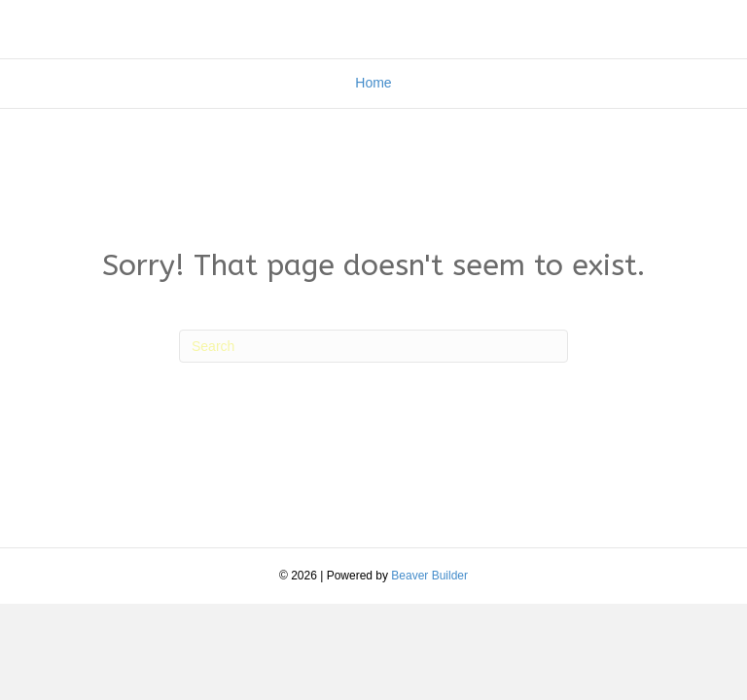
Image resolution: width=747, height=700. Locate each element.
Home (373, 83)
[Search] (373, 346)
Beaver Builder (429, 576)
